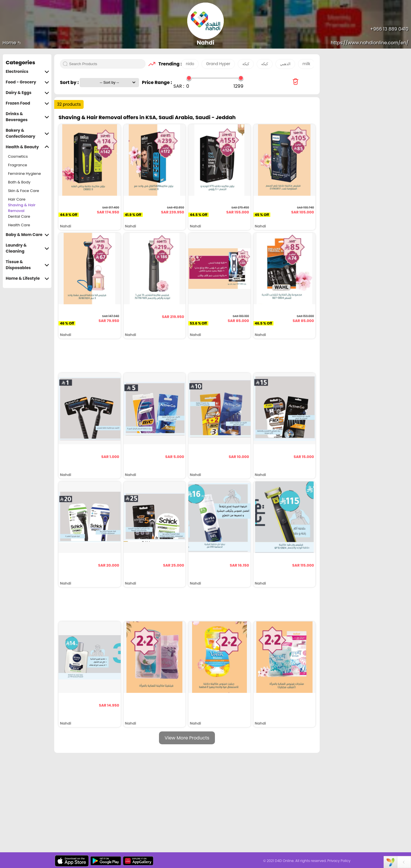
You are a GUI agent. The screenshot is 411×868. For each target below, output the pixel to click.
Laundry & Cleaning (27, 248)
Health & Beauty (27, 147)
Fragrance (18, 165)
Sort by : (70, 82)
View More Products (187, 738)
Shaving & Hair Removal (22, 208)
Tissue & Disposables (27, 265)
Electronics (27, 72)
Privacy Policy (339, 861)
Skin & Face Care (24, 191)
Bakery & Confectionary (27, 133)
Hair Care (17, 199)
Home (12, 43)
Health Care (19, 225)
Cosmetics (18, 156)
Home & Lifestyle (27, 278)
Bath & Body (19, 182)
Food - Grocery (27, 82)
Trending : (168, 64)
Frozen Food (27, 103)
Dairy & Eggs (27, 93)
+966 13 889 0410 (389, 29)
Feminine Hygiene (24, 174)
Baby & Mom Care (27, 235)
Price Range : (157, 82)
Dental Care (19, 216)
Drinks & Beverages (27, 117)
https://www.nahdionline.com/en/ (370, 43)
